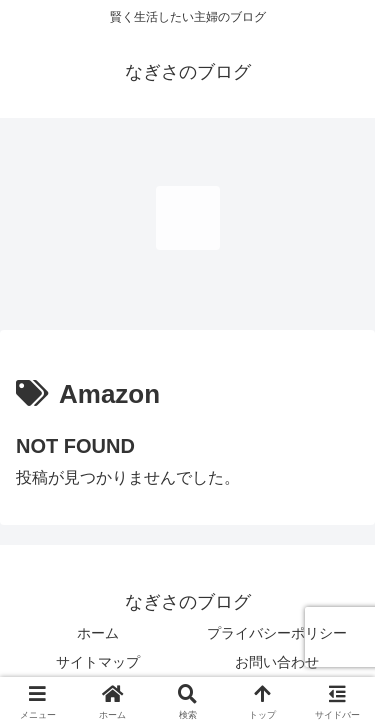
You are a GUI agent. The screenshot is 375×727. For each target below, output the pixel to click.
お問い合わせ (277, 662)
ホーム (98, 633)
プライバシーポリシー (277, 633)
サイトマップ (98, 662)
